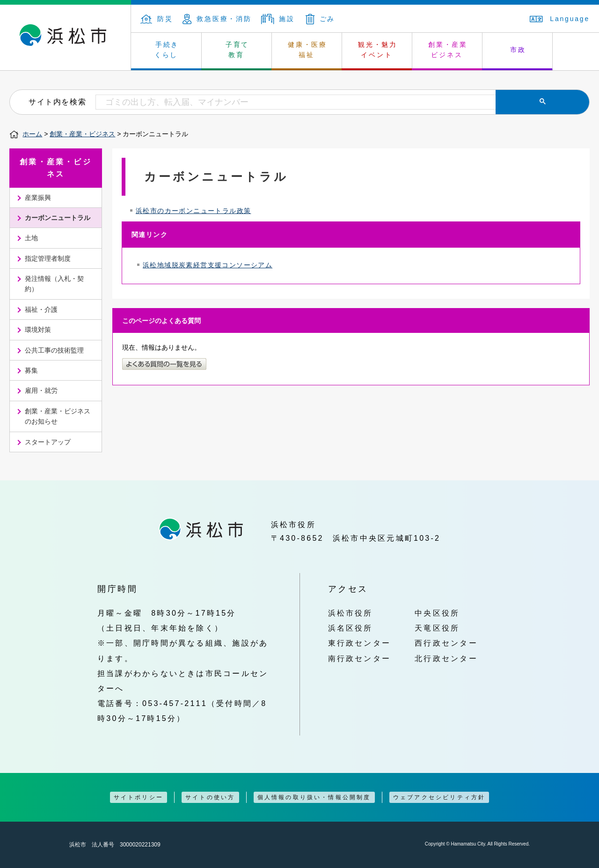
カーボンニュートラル (58, 218)
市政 (518, 50)
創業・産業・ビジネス (82, 134)
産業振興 (38, 198)
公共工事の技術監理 (54, 350)
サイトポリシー (139, 797)
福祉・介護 (41, 309)
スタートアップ (48, 442)
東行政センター (360, 643)
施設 (278, 19)
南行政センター (360, 658)
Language (560, 19)
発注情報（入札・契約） (54, 284)
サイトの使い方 (210, 797)
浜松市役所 (351, 613)
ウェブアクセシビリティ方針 (439, 797)
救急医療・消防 (217, 19)
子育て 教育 (237, 50)
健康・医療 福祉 (307, 50)
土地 (31, 238)
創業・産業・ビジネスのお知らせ (58, 416)
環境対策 (38, 330)
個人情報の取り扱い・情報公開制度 (314, 797)
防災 (157, 19)
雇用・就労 (41, 390)
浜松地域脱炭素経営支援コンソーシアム (208, 265)
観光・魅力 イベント (378, 50)
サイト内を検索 (57, 102)
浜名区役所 (351, 628)
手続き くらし (167, 50)
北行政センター (446, 658)
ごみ (321, 19)
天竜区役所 (437, 628)
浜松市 (66, 37)
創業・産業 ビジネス (448, 50)
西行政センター (446, 643)
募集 (31, 370)
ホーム (32, 134)
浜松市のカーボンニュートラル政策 (193, 211)
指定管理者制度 (48, 258)
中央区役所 (437, 613)
